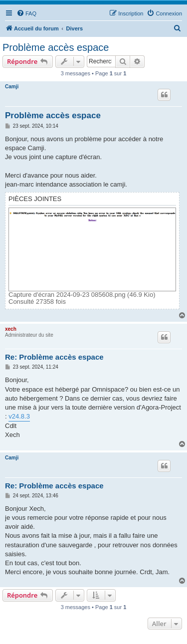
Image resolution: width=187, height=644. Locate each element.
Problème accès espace (56, 47)
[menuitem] (26, 13)
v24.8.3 (19, 416)
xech (11, 329)
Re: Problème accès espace (54, 357)
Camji (12, 87)
